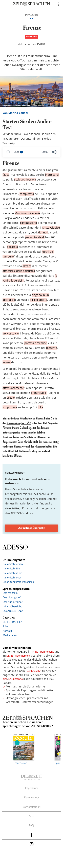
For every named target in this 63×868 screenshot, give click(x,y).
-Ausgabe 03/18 (19, 423)
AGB (32, 816)
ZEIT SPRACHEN (13, 622)
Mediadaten (10, 635)
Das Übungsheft (12, 597)
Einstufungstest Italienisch (18, 582)
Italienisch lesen (12, 578)
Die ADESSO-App (13, 611)
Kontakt (7, 631)
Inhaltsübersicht (12, 606)
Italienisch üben (12, 569)
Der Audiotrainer (13, 602)
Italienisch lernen (13, 564)
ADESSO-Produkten (23, 513)
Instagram (32, 844)
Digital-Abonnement (18, 656)
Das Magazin (10, 593)
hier (5, 679)
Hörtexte (26, 508)
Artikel (15, 508)
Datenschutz (32, 797)
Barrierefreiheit (32, 807)
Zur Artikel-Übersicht (32, 528)
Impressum (32, 788)
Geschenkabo (33, 671)
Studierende (16, 679)
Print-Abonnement (43, 652)
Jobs (5, 626)
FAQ (32, 825)
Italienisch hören (13, 573)
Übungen (44, 508)
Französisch (24, 749)
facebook (32, 835)
